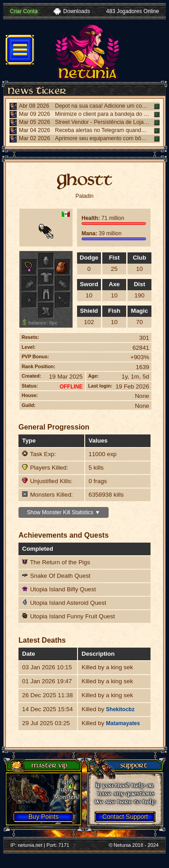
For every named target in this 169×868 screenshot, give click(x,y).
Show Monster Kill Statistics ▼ (64, 512)
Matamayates (123, 723)
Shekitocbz (120, 709)
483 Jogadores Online (133, 11)
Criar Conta (24, 11)
